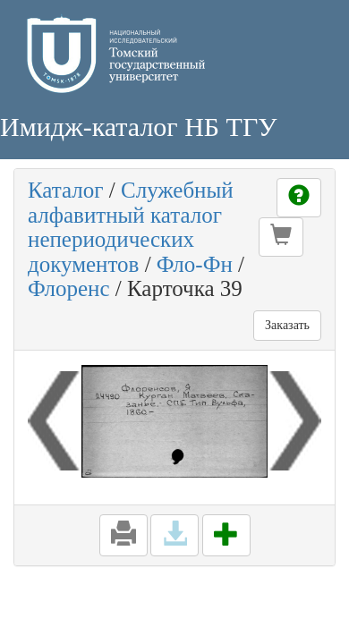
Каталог (66, 190)
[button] (281, 237)
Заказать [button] (287, 325)
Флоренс (69, 288)
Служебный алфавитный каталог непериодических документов (131, 227)
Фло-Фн (195, 264)
